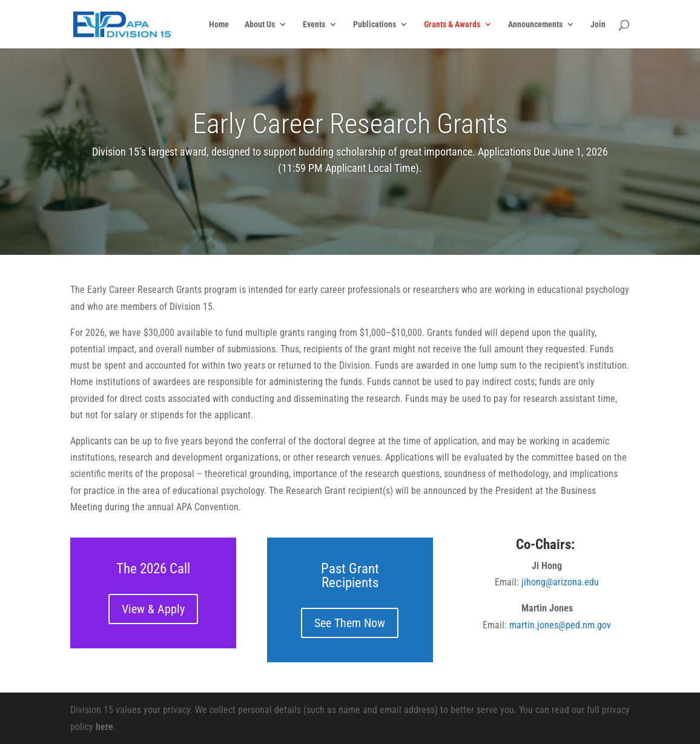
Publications (375, 25)
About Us (260, 25)
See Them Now (350, 623)
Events (314, 25)
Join (598, 25)
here (104, 727)
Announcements (535, 25)
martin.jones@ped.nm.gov (560, 625)
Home (219, 25)
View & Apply (153, 609)
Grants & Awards (452, 25)
